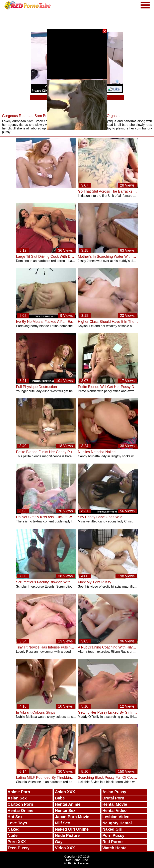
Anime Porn (19, 792)
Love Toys (17, 823)
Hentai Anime (68, 804)
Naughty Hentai (117, 823)
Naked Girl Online (72, 829)
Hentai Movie (115, 804)
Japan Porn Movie (72, 817)
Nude (13, 835)
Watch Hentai (115, 848)
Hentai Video (114, 811)
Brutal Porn (113, 798)
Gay (59, 842)
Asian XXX (65, 792)
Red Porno (112, 842)
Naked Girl (112, 829)
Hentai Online (21, 811)
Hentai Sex (65, 811)
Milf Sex (63, 823)
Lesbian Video (116, 817)
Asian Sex (17, 798)
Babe (60, 798)
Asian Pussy (114, 792)
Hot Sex (15, 817)
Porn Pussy (113, 835)
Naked (14, 829)
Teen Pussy (19, 848)
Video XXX (65, 848)
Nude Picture (67, 835)
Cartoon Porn (20, 804)
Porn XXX (17, 842)
